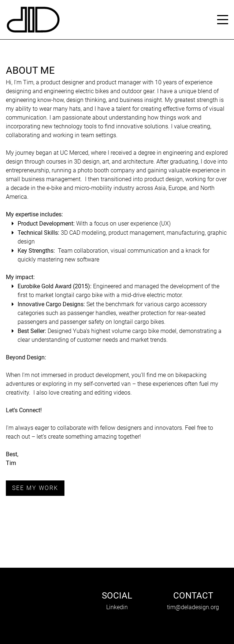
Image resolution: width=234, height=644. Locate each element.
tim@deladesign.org (193, 607)
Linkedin (117, 607)
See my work (35, 488)
